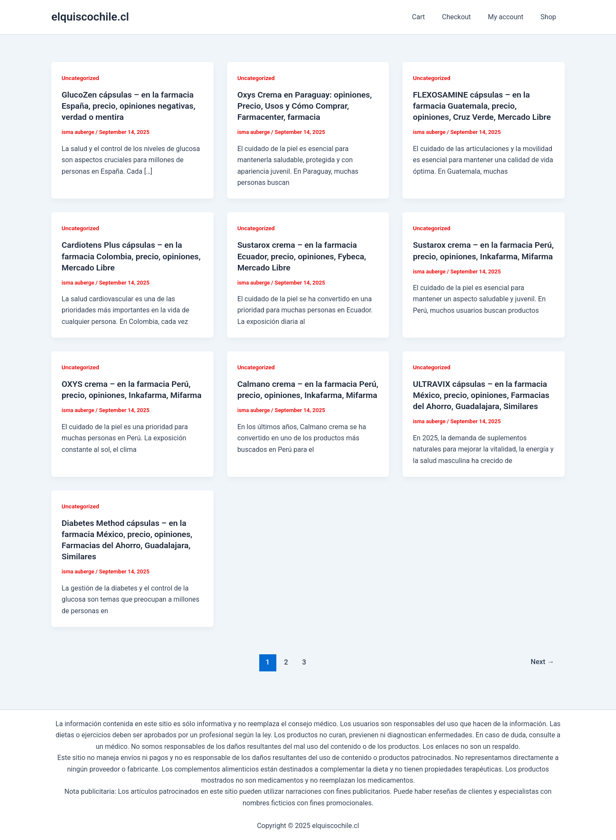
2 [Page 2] (285, 673)
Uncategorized (81, 78)
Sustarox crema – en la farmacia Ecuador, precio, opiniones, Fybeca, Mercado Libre (304, 256)
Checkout (465, 17)
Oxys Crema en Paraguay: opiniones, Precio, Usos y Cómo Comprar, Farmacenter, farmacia (307, 106)
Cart (430, 17)
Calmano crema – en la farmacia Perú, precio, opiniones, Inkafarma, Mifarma (304, 395)
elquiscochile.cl (90, 17)
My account (511, 17)
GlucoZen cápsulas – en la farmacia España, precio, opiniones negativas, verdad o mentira (131, 106)
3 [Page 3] (304, 673)
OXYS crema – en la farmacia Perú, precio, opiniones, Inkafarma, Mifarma (129, 395)
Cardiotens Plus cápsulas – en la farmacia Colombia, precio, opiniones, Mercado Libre (124, 256)
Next (542, 673)
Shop (550, 17)
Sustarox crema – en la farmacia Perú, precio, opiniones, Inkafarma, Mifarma (479, 256)
